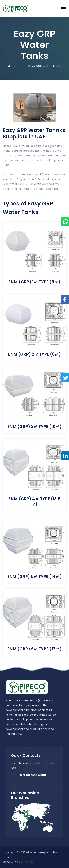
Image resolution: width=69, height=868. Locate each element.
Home (12, 66)
